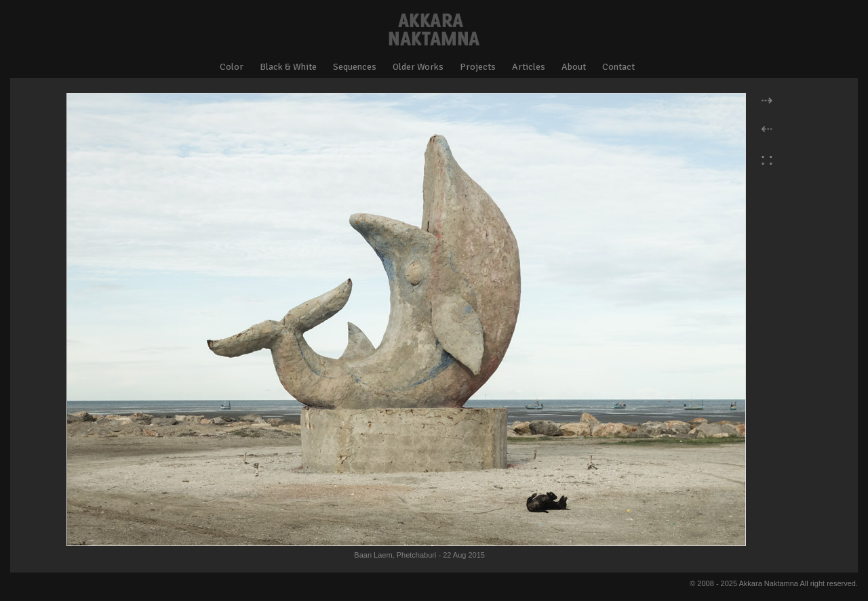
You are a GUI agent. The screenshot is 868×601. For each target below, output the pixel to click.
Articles (529, 67)
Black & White (288, 67)
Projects (478, 67)
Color (232, 67)
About (574, 67)
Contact (618, 67)
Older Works (418, 67)
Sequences (355, 67)
